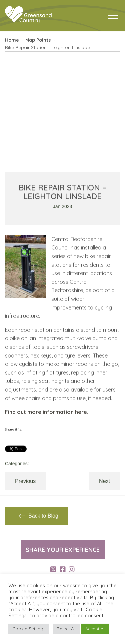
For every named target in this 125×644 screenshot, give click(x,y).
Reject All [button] (66, 629)
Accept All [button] (95, 629)
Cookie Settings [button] (29, 629)
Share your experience (63, 550)
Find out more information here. (47, 412)
